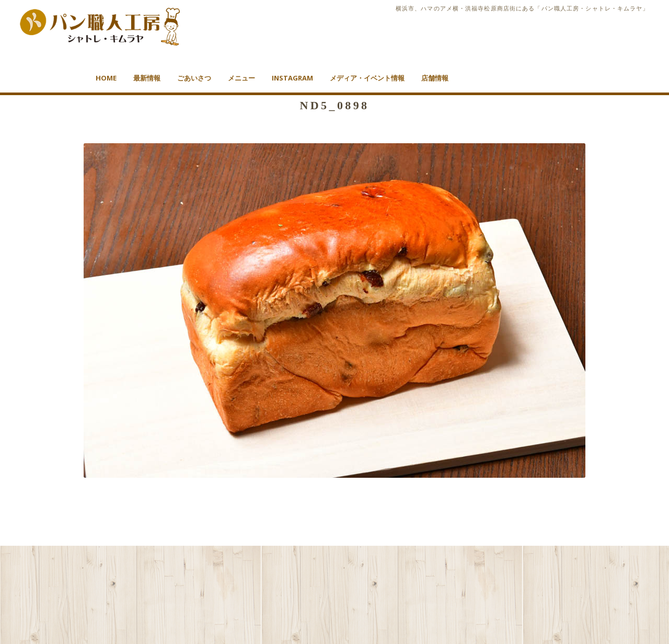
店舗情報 (435, 78)
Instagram (292, 78)
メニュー (241, 78)
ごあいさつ (194, 78)
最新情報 (147, 78)
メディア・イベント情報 (367, 78)
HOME (106, 78)
